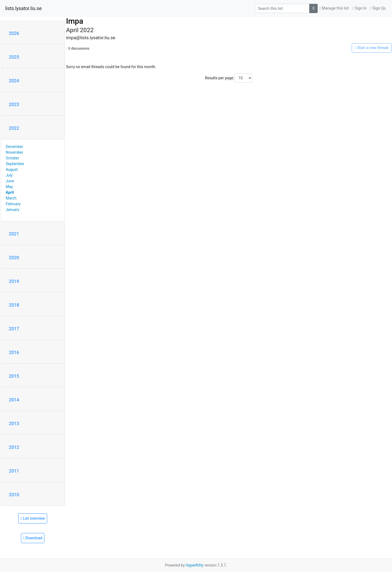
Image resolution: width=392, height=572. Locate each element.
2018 (14, 305)
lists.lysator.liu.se (23, 8)
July (9, 175)
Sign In (359, 8)
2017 (14, 329)
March (11, 198)
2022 (14, 128)
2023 (14, 104)
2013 (14, 423)
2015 (14, 376)
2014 (14, 400)
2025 (14, 57)
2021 (14, 234)
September (15, 164)
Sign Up (378, 8)
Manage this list (334, 8)
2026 (14, 33)
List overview (33, 518)
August (12, 170)
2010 (14, 495)
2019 (14, 281)
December (14, 147)
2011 (14, 471)
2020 (14, 258)
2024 (14, 81)
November (14, 152)
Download (33, 538)
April (10, 192)
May (9, 187)
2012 (14, 447)
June (10, 181)
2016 (14, 352)
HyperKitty (195, 565)
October (12, 158)
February (13, 204)
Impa (75, 21)
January (13, 210)
